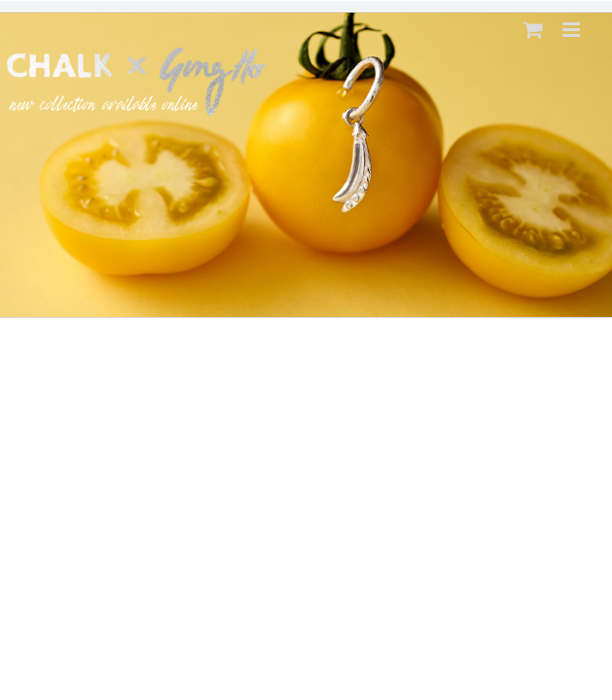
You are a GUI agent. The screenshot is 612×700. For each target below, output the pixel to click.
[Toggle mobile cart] (533, 30)
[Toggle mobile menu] (573, 30)
